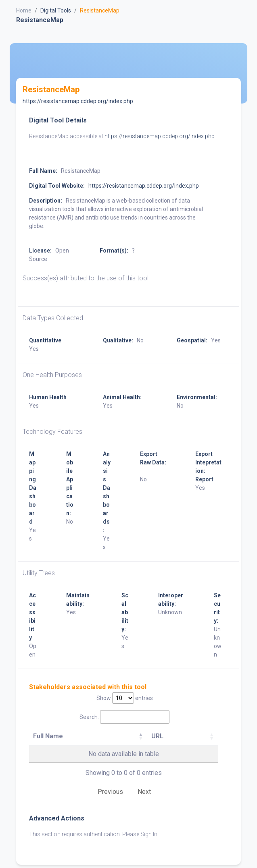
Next (144, 792)
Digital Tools (56, 10)
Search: (124, 717)
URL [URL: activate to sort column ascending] (157, 736)
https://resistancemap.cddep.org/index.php (78, 101)
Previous (110, 792)
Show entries (125, 698)
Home (24, 10)
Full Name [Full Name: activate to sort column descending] (48, 736)
